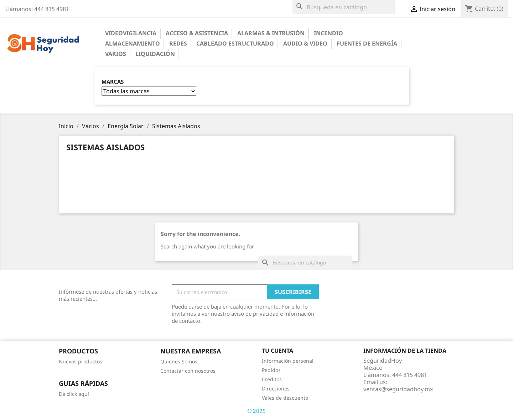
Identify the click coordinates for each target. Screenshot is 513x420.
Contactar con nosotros (188, 371)
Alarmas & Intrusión (271, 33)
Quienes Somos (179, 361)
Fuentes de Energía (367, 43)
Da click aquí (74, 394)
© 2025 (256, 411)
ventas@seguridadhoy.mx (398, 389)
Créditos (272, 379)
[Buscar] (344, 7)
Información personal (288, 361)
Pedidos (271, 370)
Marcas (113, 82)
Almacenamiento (133, 43)
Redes (178, 43)
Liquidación (155, 54)
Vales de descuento (285, 398)
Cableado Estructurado (235, 43)
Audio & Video (305, 43)
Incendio (328, 33)
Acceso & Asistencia (197, 33)
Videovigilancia (131, 33)
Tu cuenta (278, 351)
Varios (116, 54)
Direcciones (276, 388)
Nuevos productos (81, 361)
